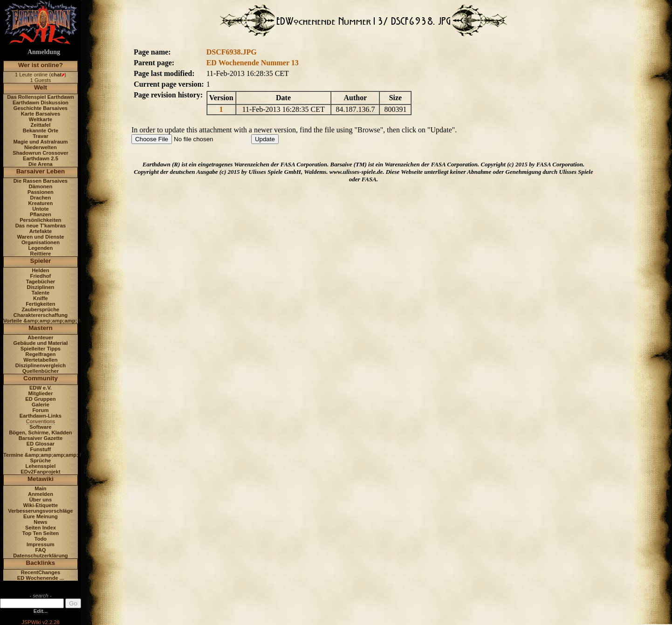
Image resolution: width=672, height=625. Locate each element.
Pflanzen (41, 214)
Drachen (41, 198)
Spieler (41, 261)
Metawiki (41, 479)
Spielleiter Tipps (41, 349)
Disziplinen (40, 287)
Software (40, 427)
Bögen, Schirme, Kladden (41, 433)
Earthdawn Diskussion (41, 103)
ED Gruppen (40, 399)
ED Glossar (41, 444)
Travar (41, 136)
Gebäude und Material (41, 343)
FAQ (40, 550)
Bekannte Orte (41, 130)
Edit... (41, 611)
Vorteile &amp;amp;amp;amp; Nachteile (52, 321)
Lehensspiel (41, 466)
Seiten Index (41, 528)
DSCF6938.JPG (232, 52)
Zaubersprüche (41, 309)
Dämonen (40, 186)
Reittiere (41, 254)
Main (40, 488)
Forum (41, 410)
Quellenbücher (41, 371)
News (40, 522)
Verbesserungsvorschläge (40, 511)
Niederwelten (41, 147)
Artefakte (41, 231)
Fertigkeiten (40, 304)
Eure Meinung (41, 516)
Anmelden (41, 494)
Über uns (41, 500)
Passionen (41, 192)
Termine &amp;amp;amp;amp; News (48, 455)
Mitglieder (41, 393)
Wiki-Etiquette (41, 505)
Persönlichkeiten (41, 220)
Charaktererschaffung (41, 315)
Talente (41, 293)
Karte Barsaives (41, 114)
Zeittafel (40, 125)
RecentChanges (41, 572)
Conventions (41, 421)
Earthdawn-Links (41, 416)
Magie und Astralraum (40, 142)
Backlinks (41, 563)
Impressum (41, 544)
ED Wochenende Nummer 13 (253, 63)
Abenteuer (40, 337)
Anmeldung (44, 52)
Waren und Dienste (40, 237)
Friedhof (41, 276)
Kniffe (41, 298)
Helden (40, 270)
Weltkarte (41, 119)
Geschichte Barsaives (41, 108)
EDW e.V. (41, 388)
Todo (41, 539)
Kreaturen (41, 203)
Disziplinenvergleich (41, 365)
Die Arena (41, 164)
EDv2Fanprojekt (40, 472)
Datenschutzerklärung (41, 556)
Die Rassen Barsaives (41, 181)
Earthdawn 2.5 (41, 158)
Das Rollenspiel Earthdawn (41, 97)
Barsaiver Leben (41, 171)
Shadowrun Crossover (40, 153)
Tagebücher (41, 282)
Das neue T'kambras (41, 226)
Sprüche (41, 460)
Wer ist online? (41, 65)
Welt (41, 87)
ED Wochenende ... (41, 578)
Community (41, 378)
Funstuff (41, 449)
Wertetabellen (40, 360)
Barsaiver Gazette (41, 438)
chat (56, 75)
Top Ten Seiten (41, 533)
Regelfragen (41, 354)
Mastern (41, 328)
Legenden (41, 248)
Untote (40, 209)
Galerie (41, 405)
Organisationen (41, 242)
